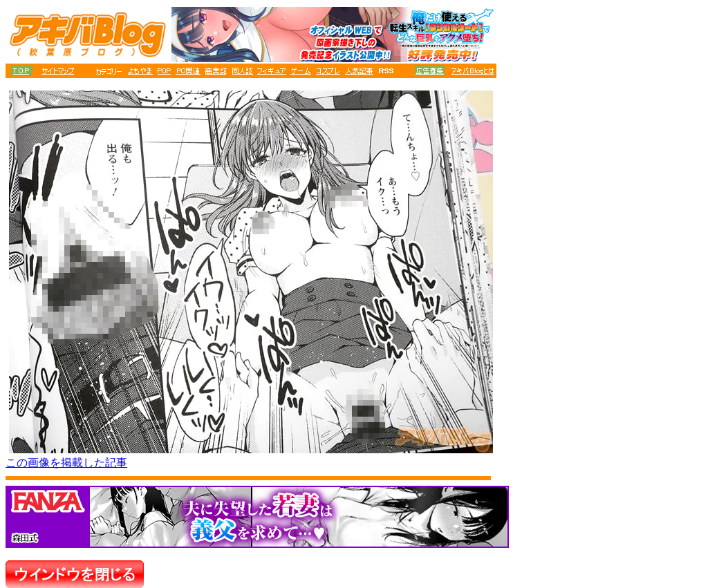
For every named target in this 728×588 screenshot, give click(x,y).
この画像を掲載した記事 (66, 463)
